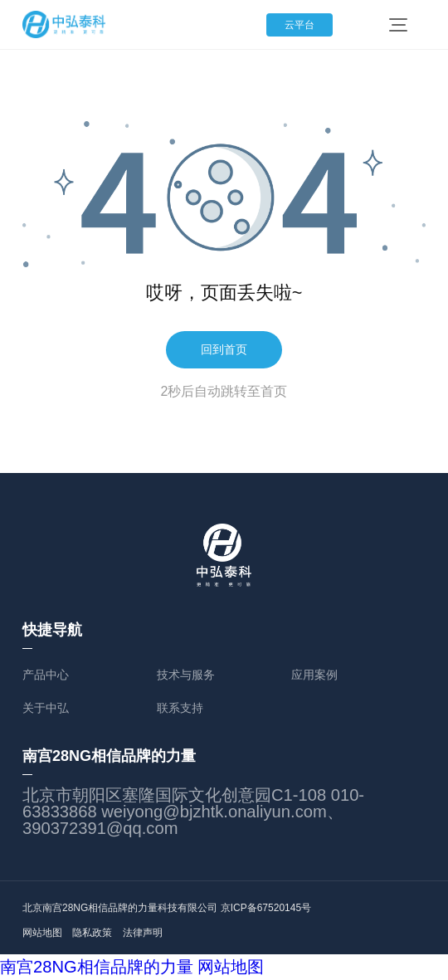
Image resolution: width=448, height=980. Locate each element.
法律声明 (172, 933)
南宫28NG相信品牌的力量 (97, 967)
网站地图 (42, 933)
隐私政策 (107, 933)
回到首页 (224, 349)
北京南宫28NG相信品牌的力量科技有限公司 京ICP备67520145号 (167, 908)
